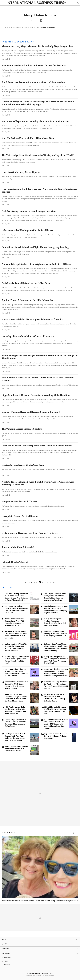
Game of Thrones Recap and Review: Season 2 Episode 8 (31, 412)
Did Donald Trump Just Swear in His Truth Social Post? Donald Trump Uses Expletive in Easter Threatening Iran (16, 597)
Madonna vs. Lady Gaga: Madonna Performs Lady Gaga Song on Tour (38, 46)
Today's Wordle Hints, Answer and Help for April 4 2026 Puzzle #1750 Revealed (16, 749)
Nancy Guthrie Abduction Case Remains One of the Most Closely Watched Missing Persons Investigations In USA (56, 672)
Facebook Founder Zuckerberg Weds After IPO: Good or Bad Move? (37, 446)
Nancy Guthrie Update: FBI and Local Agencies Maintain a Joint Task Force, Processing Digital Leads (56, 660)
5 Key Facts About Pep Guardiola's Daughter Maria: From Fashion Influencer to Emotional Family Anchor (16, 698)
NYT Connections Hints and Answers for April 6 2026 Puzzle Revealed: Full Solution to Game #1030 (16, 672)
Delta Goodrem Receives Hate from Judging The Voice (30, 533)
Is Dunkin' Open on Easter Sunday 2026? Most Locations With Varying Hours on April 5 (56, 634)
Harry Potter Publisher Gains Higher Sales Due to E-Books (32, 320)
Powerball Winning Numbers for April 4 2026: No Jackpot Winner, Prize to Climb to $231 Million (56, 685)
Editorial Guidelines (47, 27)
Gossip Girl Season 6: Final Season (20, 516)
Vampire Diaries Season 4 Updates (19, 502)
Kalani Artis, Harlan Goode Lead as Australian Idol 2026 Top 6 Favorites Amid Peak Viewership (16, 635)
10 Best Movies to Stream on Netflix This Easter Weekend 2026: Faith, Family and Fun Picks (55, 710)
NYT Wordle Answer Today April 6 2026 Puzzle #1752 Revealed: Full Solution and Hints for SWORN (15, 710)
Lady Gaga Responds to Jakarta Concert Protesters (28, 337)
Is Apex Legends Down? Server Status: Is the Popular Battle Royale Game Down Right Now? (17, 660)
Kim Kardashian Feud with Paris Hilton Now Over (28, 138)
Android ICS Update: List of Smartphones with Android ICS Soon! (36, 264)
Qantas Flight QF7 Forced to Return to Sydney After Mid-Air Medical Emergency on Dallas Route (16, 723)
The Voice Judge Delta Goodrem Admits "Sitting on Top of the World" (38, 155)
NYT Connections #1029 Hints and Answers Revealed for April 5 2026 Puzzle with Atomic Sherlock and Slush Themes (56, 724)
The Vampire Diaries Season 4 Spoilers (22, 429)
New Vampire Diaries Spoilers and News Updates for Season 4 (34, 66)
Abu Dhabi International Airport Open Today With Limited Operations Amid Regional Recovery (15, 622)
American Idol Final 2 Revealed (18, 548)
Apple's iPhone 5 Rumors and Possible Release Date (28, 300)
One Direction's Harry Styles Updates (21, 172)
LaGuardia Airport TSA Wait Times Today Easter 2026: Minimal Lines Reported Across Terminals (16, 647)
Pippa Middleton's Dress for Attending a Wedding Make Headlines (36, 395)
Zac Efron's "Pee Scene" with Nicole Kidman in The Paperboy (33, 83)
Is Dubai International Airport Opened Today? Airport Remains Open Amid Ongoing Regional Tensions (56, 609)
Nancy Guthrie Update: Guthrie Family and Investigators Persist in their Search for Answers (56, 622)
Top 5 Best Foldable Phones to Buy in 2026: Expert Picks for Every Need (56, 736)
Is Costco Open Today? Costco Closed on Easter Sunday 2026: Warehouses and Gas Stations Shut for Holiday (56, 647)
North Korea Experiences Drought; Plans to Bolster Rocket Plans (35, 122)
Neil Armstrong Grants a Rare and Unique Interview (29, 211)
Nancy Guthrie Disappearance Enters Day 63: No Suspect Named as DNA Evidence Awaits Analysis (16, 685)
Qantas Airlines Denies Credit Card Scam (23, 465)
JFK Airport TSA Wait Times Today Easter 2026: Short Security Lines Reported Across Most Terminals (55, 597)
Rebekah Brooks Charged (15, 562)
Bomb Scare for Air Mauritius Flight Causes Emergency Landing (35, 247)
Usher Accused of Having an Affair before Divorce (28, 230)
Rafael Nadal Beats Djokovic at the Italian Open (26, 284)
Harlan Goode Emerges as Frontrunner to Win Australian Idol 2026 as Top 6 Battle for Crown (55, 698)
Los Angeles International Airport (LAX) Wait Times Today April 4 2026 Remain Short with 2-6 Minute (15, 737)
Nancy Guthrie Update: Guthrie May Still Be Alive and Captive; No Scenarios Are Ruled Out (16, 609)
